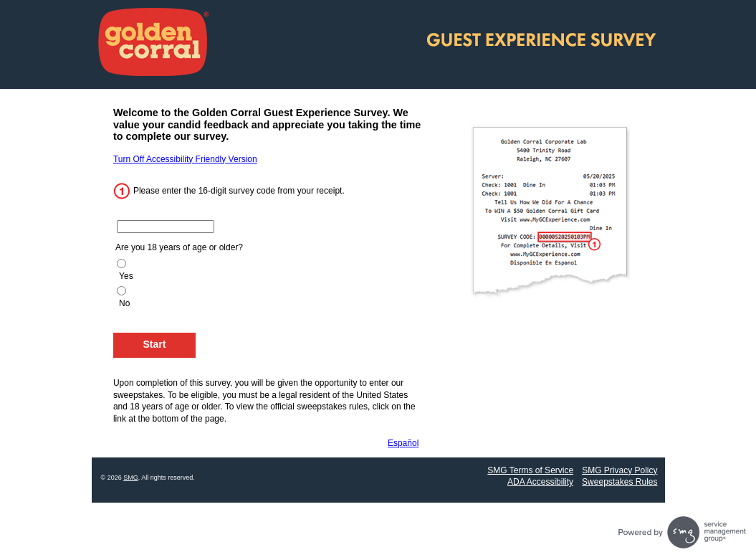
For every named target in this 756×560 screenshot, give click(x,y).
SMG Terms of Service (530, 470)
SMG (131, 478)
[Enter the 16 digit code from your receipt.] (166, 227)
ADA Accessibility (540, 482)
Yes (126, 276)
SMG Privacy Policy (619, 470)
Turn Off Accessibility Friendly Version (185, 159)
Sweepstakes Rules (619, 482)
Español (403, 443)
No (124, 303)
